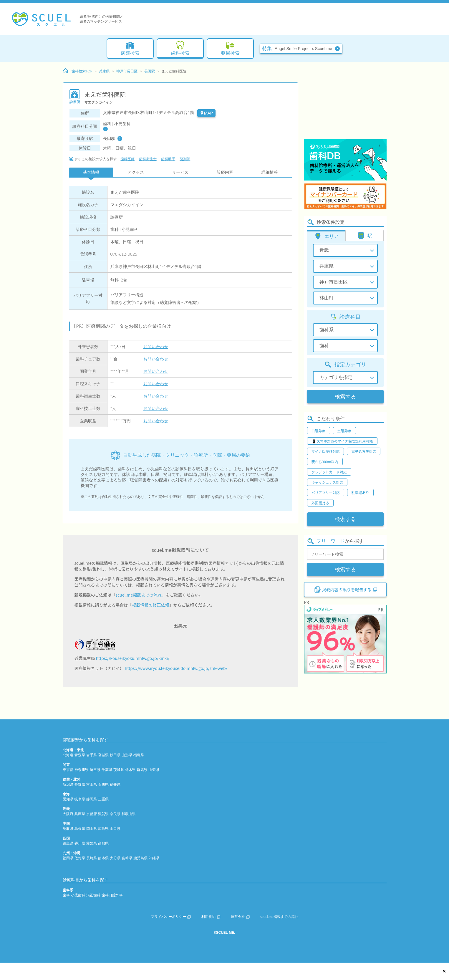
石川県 (103, 784)
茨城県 (119, 770)
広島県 (103, 828)
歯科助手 (168, 159)
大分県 (115, 858)
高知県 (103, 843)
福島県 (139, 755)
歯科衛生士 (148, 159)
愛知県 (68, 799)
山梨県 (154, 770)
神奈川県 (82, 770)
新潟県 (68, 784)
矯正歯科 (93, 895)
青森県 (80, 755)
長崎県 (92, 858)
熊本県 (103, 858)
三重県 (103, 799)
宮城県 (103, 755)
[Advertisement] (345, 102)
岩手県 (92, 755)
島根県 (80, 828)
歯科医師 (127, 159)
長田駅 (150, 71)
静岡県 (92, 799)
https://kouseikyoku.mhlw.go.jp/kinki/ (133, 658)
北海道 (68, 755)
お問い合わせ (156, 346)
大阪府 (68, 814)
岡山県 (92, 828)
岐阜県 (80, 799)
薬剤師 (185, 159)
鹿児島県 (140, 858)
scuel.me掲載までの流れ (139, 595)
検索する (345, 397)
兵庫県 (104, 71)
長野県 (80, 784)
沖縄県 (154, 858)
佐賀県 (80, 858)
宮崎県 (127, 858)
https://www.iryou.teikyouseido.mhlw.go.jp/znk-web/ (176, 668)
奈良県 (115, 814)
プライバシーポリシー (171, 917)
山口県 (115, 828)
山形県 (127, 755)
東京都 (68, 770)
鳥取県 (68, 828)
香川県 (80, 843)
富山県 (92, 784)
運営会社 (240, 917)
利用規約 (211, 917)
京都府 (92, 814)
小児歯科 (78, 895)
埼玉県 (95, 770)
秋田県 (115, 755)
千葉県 (107, 770)
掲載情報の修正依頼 (151, 605)
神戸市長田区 (127, 71)
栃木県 (130, 770)
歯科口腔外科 (112, 895)
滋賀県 (103, 814)
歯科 (66, 895)
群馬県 (142, 770)
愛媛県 (92, 843)
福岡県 (68, 858)
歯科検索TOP (78, 71)
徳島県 (68, 843)
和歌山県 (129, 814)
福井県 (115, 784)
